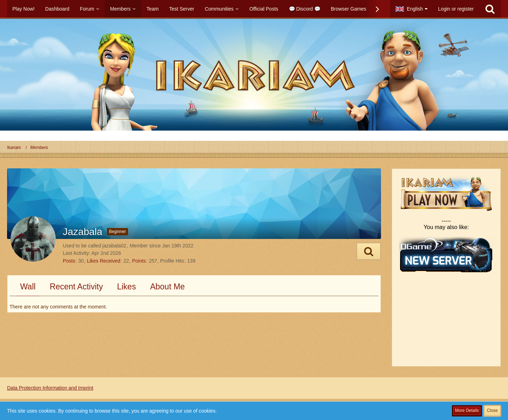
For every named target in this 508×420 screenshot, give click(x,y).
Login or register (456, 9)
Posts (69, 261)
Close (492, 410)
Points (139, 261)
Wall (28, 287)
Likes (127, 287)
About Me (167, 287)
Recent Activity (76, 287)
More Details (467, 410)
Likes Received (104, 261)
